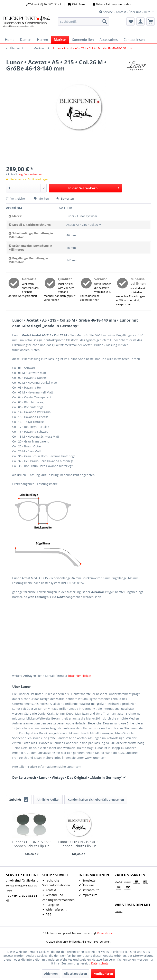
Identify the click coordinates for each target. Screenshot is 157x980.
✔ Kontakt (49, 890)
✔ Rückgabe (51, 905)
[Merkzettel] (130, 21)
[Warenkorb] (150, 21)
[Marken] (60, 40)
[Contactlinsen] (134, 40)
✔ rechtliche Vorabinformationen (56, 883)
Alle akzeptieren (75, 974)
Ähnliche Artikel (48, 800)
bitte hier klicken (80, 676)
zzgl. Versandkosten (30, 174)
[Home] (10, 40)
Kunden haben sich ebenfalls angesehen (96, 800)
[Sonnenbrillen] (83, 40)
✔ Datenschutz (89, 890)
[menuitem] (84, 21)
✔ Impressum (88, 895)
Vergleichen (16, 198)
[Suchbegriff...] (84, 21)
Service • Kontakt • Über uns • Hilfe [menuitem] (125, 12)
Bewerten (65, 198)
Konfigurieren (103, 974)
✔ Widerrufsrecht (54, 909)
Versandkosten (106, 933)
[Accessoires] (109, 40)
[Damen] (26, 40)
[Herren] (43, 40)
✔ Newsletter (88, 880)
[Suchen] (105, 21)
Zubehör (19, 800)
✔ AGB (47, 914)
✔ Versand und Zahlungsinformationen (58, 897)
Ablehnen (51, 974)
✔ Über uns (86, 885)
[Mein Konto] (140, 21)
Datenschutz (100, 963)
